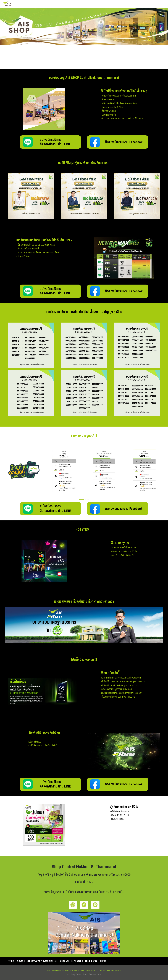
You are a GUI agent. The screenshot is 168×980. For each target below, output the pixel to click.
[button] (82, 499)
